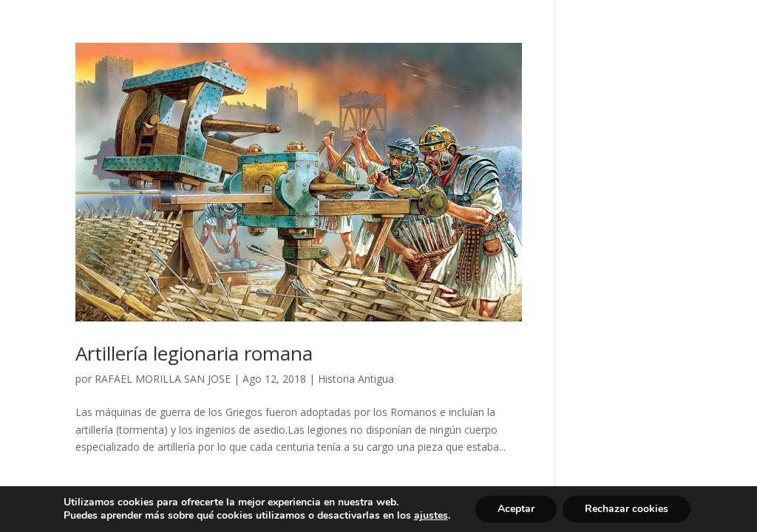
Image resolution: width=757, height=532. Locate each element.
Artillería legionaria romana (194, 353)
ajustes (431, 516)
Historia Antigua (356, 379)
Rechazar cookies (627, 509)
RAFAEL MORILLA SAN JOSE (163, 379)
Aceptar (516, 509)
